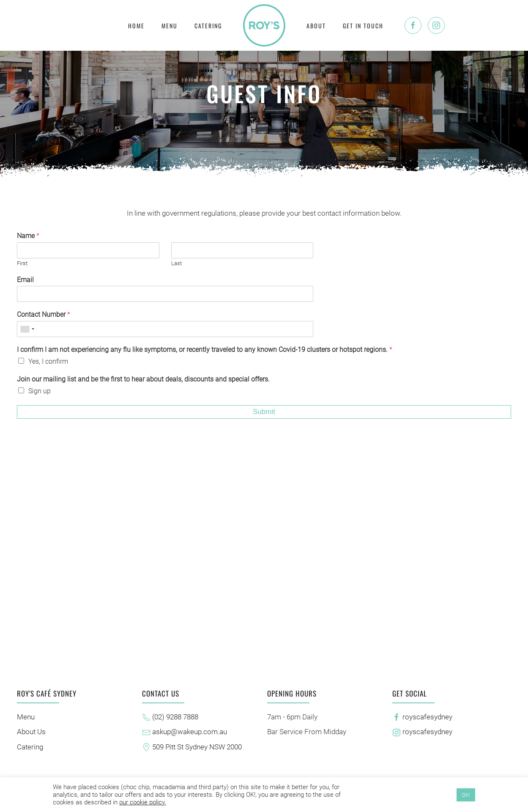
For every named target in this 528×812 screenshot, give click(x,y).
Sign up (40, 391)
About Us (30, 732)
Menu (170, 26)
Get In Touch (363, 26)
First (22, 263)
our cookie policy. (143, 802)
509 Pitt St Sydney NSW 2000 (191, 747)
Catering (208, 26)
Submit (264, 412)
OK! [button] (466, 795)
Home (136, 26)
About (316, 26)
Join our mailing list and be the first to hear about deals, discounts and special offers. (143, 379)
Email (25, 280)
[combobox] (27, 329)
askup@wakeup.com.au (183, 732)
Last (176, 263)
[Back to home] (264, 25)
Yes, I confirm (48, 361)
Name (28, 236)
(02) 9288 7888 (169, 717)
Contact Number (44, 314)
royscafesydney (421, 717)
